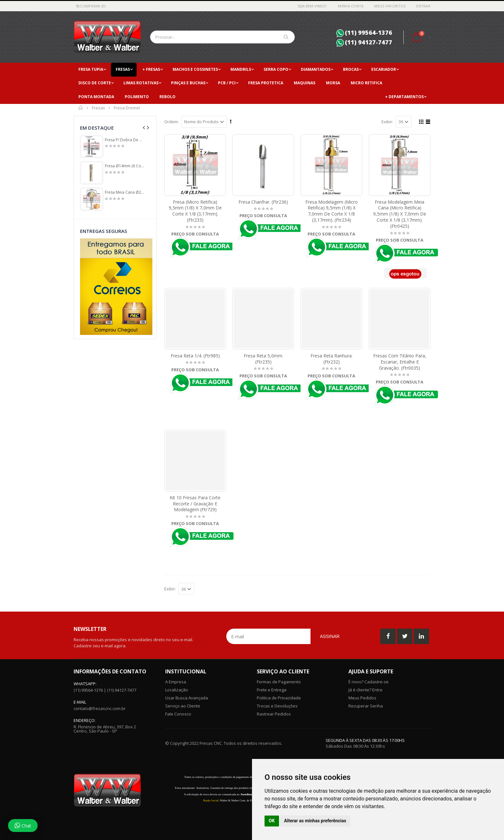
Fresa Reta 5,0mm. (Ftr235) (263, 359)
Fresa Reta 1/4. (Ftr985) (195, 356)
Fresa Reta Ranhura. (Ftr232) (332, 359)
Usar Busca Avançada (187, 698)
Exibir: (387, 122)
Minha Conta (351, 6)
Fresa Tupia (91, 69)
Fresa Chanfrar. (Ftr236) (263, 202)
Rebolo (167, 97)
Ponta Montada (96, 97)
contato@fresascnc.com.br (100, 708)
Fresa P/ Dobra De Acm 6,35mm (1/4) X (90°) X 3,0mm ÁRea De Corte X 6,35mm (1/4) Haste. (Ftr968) (125, 140)
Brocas (351, 69)
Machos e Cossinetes (195, 69)
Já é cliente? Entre (365, 690)
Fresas (123, 69)
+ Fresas (151, 69)
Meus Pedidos (362, 698)
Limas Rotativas (141, 83)
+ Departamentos (404, 97)
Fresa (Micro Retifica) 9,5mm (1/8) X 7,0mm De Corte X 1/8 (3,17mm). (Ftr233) (195, 211)
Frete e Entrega (272, 690)
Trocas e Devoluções (277, 706)
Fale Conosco (178, 714)
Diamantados (316, 69)
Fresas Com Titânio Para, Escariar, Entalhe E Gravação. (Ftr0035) (400, 362)
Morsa (333, 83)
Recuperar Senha (366, 706)
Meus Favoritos (390, 6)
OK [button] (272, 821)
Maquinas (305, 83)
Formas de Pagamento (279, 682)
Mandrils (241, 69)
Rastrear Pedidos (274, 714)
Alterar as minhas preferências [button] (315, 821)
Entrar (423, 6)
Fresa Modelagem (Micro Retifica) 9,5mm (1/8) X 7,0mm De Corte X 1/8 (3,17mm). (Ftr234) (332, 211)
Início (81, 108)
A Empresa (176, 682)
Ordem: (171, 122)
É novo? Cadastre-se (369, 682)
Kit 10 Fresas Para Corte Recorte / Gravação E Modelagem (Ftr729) (195, 504)
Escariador (384, 69)
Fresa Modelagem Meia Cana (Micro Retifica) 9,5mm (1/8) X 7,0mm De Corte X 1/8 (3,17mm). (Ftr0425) (400, 214)
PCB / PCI (227, 83)
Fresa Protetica (266, 83)
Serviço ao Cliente (183, 706)
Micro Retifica (366, 83)
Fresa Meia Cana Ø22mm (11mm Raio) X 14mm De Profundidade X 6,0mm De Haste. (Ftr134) (125, 192)
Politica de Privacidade (279, 698)
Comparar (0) (90, 6)
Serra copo (276, 69)
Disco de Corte (95, 83)
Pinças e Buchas (188, 83)
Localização (177, 690)
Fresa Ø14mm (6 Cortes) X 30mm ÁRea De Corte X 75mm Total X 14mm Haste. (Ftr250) (125, 166)
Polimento (137, 97)
